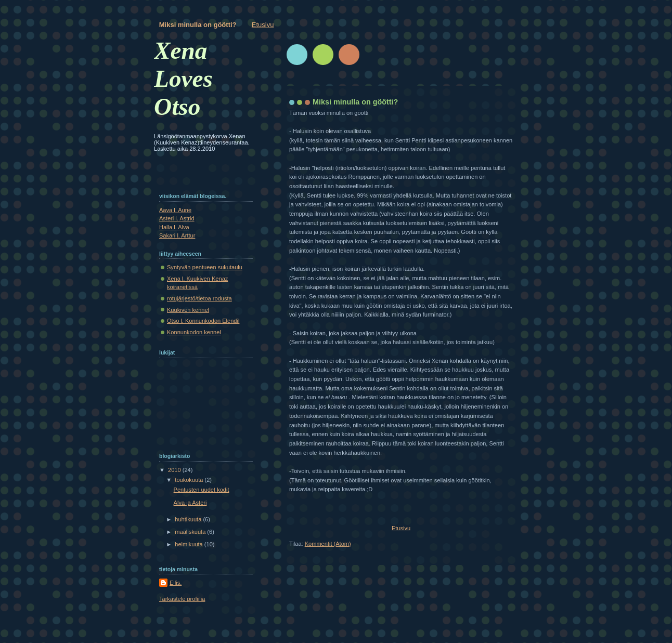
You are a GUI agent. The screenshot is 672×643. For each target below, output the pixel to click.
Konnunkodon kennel (194, 332)
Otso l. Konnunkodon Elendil (203, 321)
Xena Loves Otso (183, 78)
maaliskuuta (191, 532)
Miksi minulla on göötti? (198, 25)
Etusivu (263, 25)
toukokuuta (190, 480)
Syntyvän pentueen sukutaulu (205, 267)
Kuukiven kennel (188, 310)
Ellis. (176, 583)
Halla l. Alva (174, 227)
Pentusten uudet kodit (202, 490)
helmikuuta (190, 544)
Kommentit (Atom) (328, 544)
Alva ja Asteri (190, 503)
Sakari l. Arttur (177, 235)
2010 (175, 470)
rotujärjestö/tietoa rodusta (199, 298)
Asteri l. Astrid (177, 218)
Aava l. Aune (175, 210)
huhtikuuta (189, 519)
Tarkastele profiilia (182, 599)
